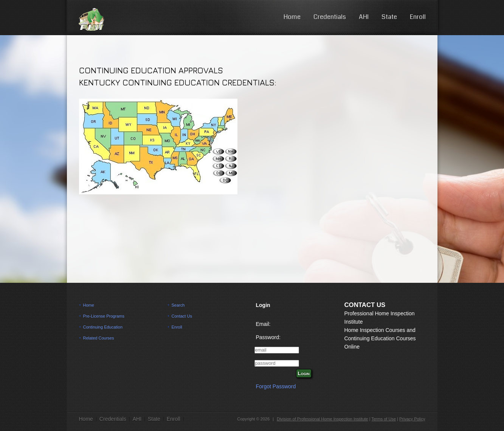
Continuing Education (103, 327)
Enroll (418, 17)
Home (292, 17)
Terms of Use (384, 419)
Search (178, 305)
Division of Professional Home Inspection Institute (323, 419)
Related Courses (99, 338)
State (389, 17)
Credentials (330, 17)
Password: (268, 337)
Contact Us (182, 316)
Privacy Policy (412, 419)
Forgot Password (276, 386)
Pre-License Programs (104, 316)
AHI (364, 17)
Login (304, 373)
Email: (263, 324)
